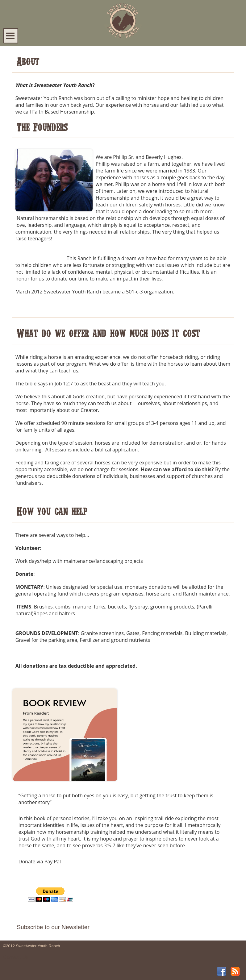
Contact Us (16, 957)
